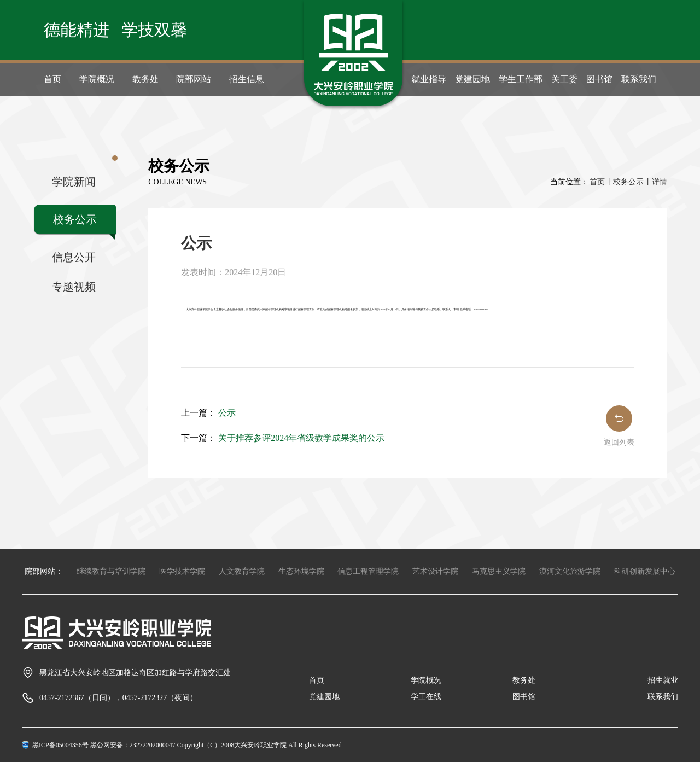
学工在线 (426, 697)
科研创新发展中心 (645, 571)
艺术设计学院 (435, 571)
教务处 (145, 79)
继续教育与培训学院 (111, 571)
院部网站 (194, 79)
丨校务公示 (625, 182)
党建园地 (472, 79)
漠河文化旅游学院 (570, 571)
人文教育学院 (242, 571)
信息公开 (74, 257)
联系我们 (639, 79)
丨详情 (656, 182)
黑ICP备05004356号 (60, 745)
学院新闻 (74, 182)
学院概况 (97, 79)
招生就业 (663, 680)
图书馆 (599, 79)
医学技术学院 (182, 571)
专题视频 (74, 287)
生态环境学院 (301, 571)
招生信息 (247, 79)
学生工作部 (521, 79)
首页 (52, 79)
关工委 (564, 79)
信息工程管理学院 (368, 571)
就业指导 (429, 79)
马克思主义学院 (499, 571)
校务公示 (75, 219)
